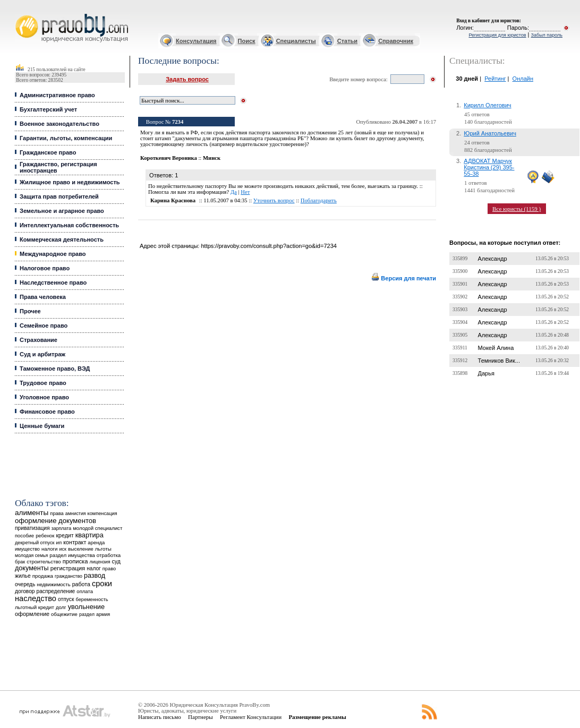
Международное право (53, 254)
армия (103, 614)
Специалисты (296, 41)
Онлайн (523, 79)
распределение (56, 591)
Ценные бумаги (42, 426)
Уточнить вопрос (274, 200)
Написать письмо (160, 717)
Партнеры (201, 717)
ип (59, 542)
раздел (87, 614)
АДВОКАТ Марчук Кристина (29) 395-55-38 (489, 167)
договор (25, 591)
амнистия (76, 513)
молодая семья (31, 555)
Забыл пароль (547, 35)
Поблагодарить (319, 200)
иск (62, 549)
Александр (493, 259)
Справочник (396, 41)
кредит (65, 535)
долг (61, 607)
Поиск (247, 41)
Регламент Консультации (251, 717)
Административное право (57, 95)
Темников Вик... (499, 361)
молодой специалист (97, 528)
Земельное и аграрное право (62, 211)
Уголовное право (44, 397)
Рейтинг (495, 79)
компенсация (103, 513)
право (109, 569)
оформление (32, 614)
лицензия (100, 562)
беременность (92, 599)
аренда (96, 542)
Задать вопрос (187, 79)
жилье (23, 576)
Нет (245, 192)
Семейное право (44, 326)
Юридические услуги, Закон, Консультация (20, 14)
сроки (102, 584)
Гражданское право (48, 152)
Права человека (43, 297)
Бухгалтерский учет (48, 109)
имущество (27, 549)
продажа (43, 576)
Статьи (347, 41)
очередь (25, 584)
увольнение (86, 607)
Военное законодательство (59, 124)
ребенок (45, 536)
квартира (89, 535)
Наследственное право (53, 282)
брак (20, 562)
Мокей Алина (496, 348)
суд (116, 561)
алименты (32, 513)
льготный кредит (35, 607)
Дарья (486, 373)
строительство (44, 562)
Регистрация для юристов (497, 35)
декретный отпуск (35, 543)
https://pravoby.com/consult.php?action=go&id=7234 (268, 246)
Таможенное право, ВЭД (55, 369)
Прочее (30, 311)
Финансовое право (47, 412)
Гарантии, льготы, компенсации (66, 138)
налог (94, 568)
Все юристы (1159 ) (517, 209)
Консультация (196, 41)
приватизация (32, 528)
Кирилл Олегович (487, 105)
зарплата (62, 528)
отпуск (66, 599)
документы (32, 568)
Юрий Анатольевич (490, 133)
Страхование (39, 340)
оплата (85, 591)
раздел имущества (72, 555)
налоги (49, 549)
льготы (103, 549)
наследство (36, 598)
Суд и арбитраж (42, 354)
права (57, 513)
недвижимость (53, 584)
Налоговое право (45, 268)
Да (234, 192)
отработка (109, 555)
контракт (75, 542)
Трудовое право (43, 383)
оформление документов (56, 521)
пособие (24, 536)
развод (95, 576)
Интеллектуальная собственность (69, 225)
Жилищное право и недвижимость (70, 182)
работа (81, 584)
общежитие (64, 614)
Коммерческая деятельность (62, 239)
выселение (81, 549)
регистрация (68, 568)
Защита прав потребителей (59, 196)
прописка (75, 561)
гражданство (69, 576)
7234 (178, 122)
